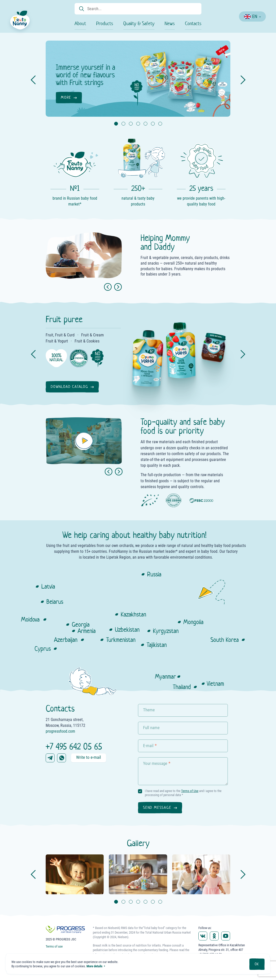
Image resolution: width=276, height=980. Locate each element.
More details (94, 966)
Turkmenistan (121, 640)
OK (257, 964)
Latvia (48, 586)
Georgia (81, 624)
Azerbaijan (66, 640)
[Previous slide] (108, 287)
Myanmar (165, 676)
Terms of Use (190, 791)
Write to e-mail (89, 757)
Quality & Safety (139, 23)
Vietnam (215, 684)
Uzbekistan (127, 630)
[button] (109, 472)
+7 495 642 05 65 (74, 746)
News (170, 23)
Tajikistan (157, 645)
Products (105, 23)
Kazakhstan (133, 614)
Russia (154, 574)
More (66, 97)
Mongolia (193, 622)
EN (251, 16)
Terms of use (54, 946)
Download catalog (70, 387)
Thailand (182, 687)
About (80, 23)
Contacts (193, 23)
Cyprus (43, 649)
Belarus (55, 602)
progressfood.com (60, 731)
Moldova (30, 619)
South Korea (225, 640)
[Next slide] (118, 287)
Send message (157, 807)
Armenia (87, 631)
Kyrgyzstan (166, 631)
